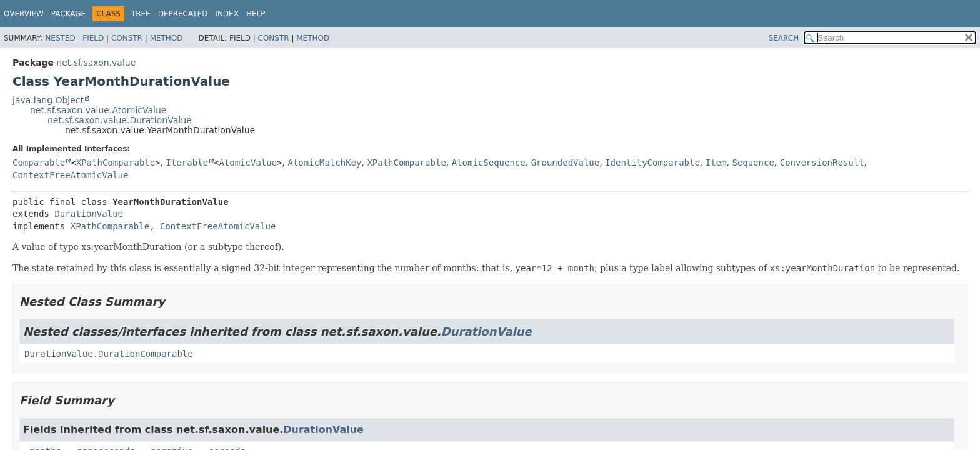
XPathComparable (116, 162)
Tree (141, 14)
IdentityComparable (652, 162)
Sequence (753, 162)
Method (167, 38)
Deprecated (183, 14)
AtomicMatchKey (324, 162)
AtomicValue (248, 162)
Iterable (187, 162)
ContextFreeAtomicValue (70, 175)
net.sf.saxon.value (96, 62)
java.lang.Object (48, 100)
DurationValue (89, 214)
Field (93, 38)
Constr (127, 38)
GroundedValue (566, 162)
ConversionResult (822, 162)
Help (256, 14)
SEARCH (784, 38)
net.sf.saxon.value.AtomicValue (98, 110)
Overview (24, 14)
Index (227, 14)
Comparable (39, 162)
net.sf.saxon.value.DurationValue (120, 120)
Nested (60, 38)
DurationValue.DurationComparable (109, 354)
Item (716, 162)
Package (68, 14)
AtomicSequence (489, 162)
